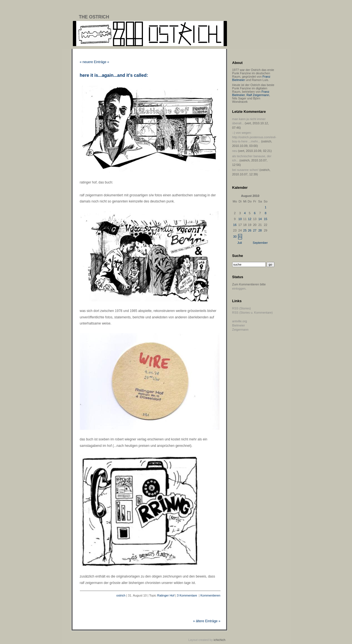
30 (235, 237)
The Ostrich (94, 17)
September (260, 243)
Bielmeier (239, 325)
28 (260, 230)
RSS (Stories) (242, 308)
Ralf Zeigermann (258, 95)
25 (245, 230)
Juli (240, 243)
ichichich (219, 640)
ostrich (121, 595)
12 (250, 219)
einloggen (239, 288)
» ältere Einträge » (207, 621)
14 (260, 219)
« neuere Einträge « (94, 62)
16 (235, 225)
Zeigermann (240, 330)
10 (240, 219)
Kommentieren (210, 595)
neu (235, 151)
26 (250, 230)
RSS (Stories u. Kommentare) (253, 313)
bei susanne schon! (246, 170)
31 (240, 237)
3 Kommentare (187, 595)
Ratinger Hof (166, 595)
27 (255, 230)
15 (265, 219)
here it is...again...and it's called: (114, 75)
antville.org (240, 321)
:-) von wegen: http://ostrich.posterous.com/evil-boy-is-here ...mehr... (254, 137)
